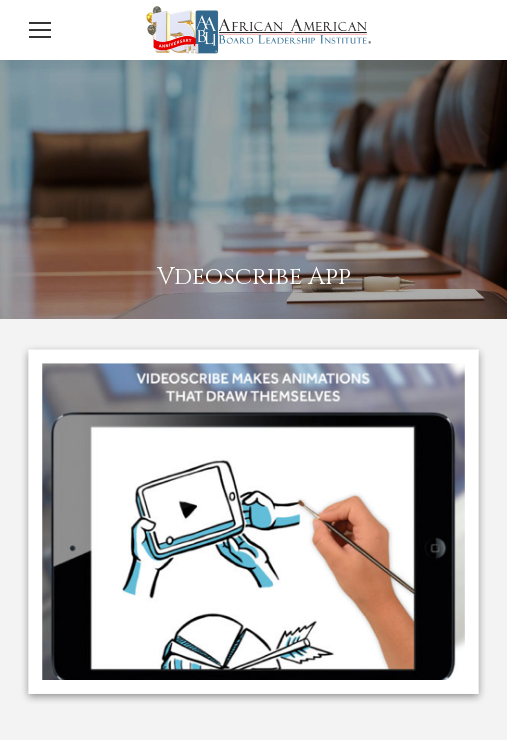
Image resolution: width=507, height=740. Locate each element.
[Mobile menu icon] (40, 30)
